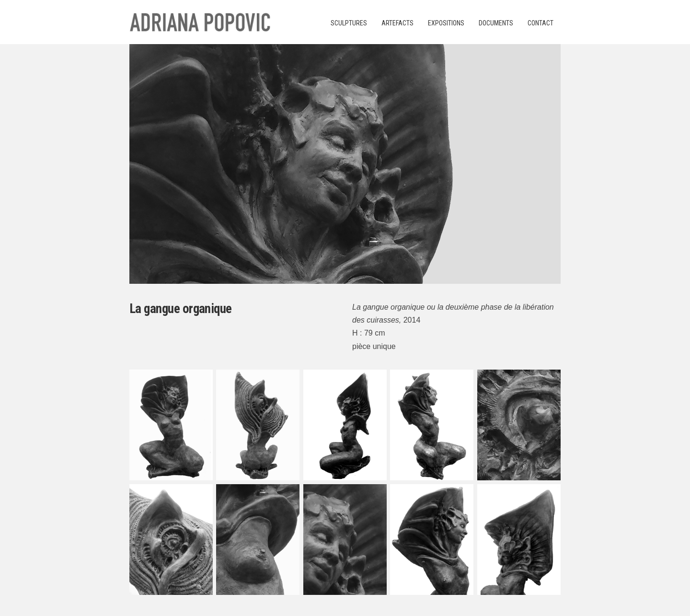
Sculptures (349, 23)
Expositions (446, 23)
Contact (540, 23)
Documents (496, 23)
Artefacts (397, 23)
